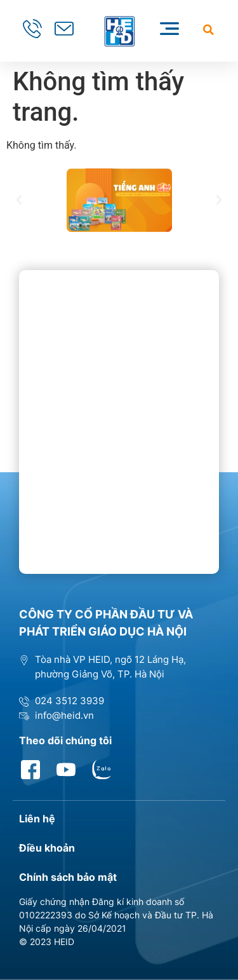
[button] (208, 30)
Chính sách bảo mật (68, 877)
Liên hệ (37, 819)
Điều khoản (47, 848)
